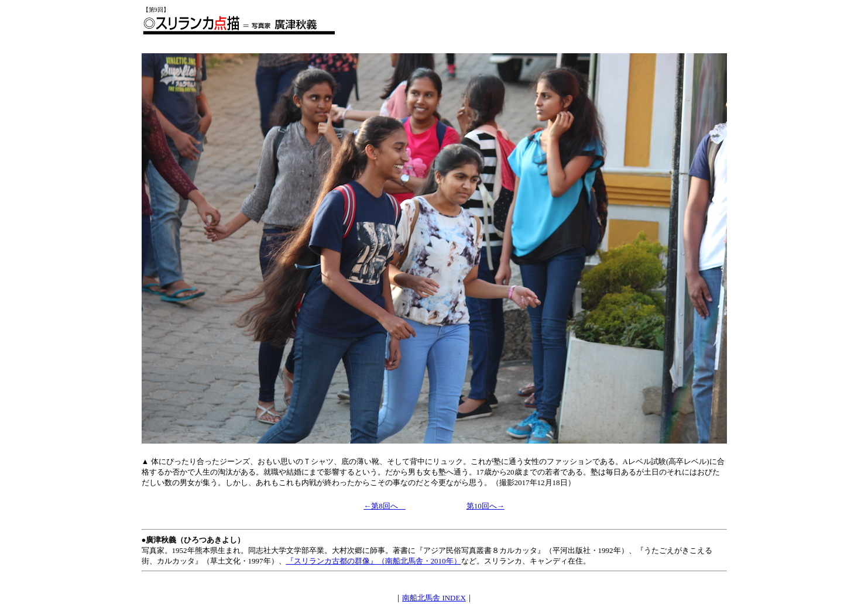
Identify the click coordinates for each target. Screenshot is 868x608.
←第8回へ (385, 506)
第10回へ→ (486, 506)
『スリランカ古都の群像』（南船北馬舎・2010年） (374, 561)
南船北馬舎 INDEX (434, 598)
